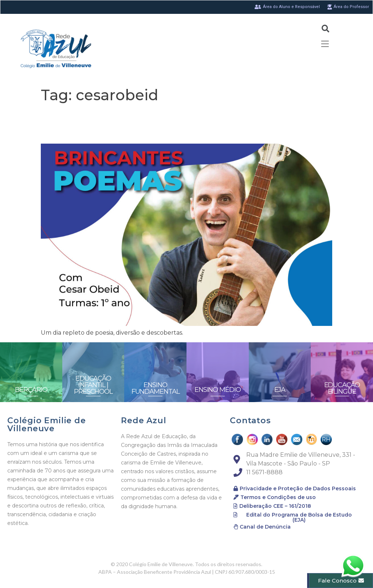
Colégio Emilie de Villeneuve (47, 425)
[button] (295, 488)
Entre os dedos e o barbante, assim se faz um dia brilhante (185, 123)
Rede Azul (144, 420)
